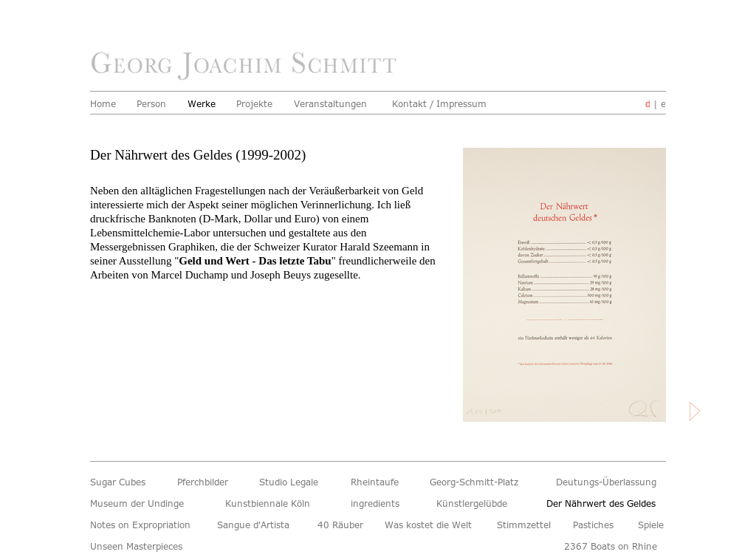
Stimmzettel (526, 525)
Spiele (652, 525)
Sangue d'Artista (259, 525)
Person (153, 104)
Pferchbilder (205, 482)
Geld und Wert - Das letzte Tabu (255, 261)
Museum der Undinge (141, 504)
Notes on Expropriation (145, 525)
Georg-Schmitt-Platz (478, 482)
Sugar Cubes (120, 482)
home (248, 66)
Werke (203, 104)
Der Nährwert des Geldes (606, 504)
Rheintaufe (377, 482)
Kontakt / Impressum (444, 104)
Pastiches (595, 525)
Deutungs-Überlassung (611, 482)
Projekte (256, 104)
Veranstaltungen (334, 104)
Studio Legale (292, 482)
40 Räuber (343, 525)
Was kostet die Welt (432, 525)
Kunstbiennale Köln (272, 504)
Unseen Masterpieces (141, 547)
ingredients (377, 504)
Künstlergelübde (475, 504)
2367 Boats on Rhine (615, 547)
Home (104, 104)
